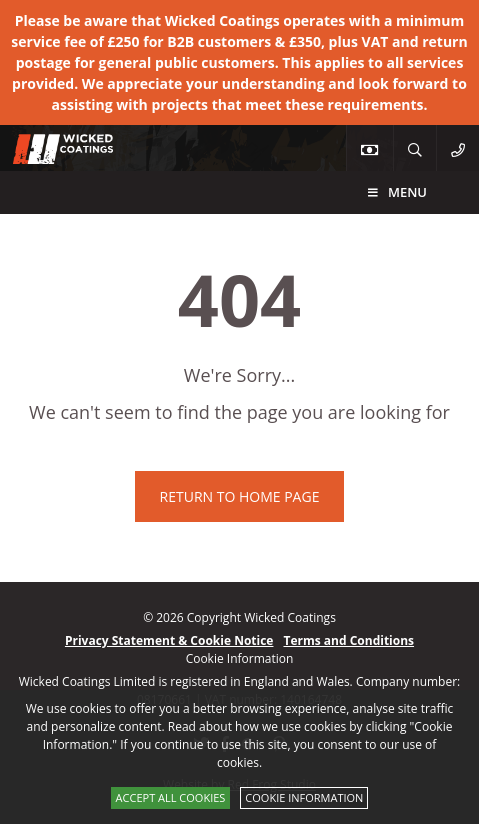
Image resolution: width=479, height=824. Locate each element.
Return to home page (240, 496)
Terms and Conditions (348, 640)
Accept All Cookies (171, 797)
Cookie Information (304, 797)
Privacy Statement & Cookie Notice (169, 640)
